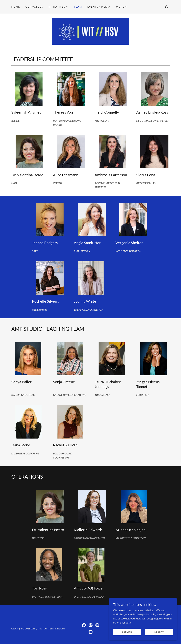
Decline (127, 636)
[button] (58, 7)
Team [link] (78, 7)
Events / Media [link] (99, 7)
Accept (159, 636)
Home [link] (16, 7)
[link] (91, 31)
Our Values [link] (34, 7)
